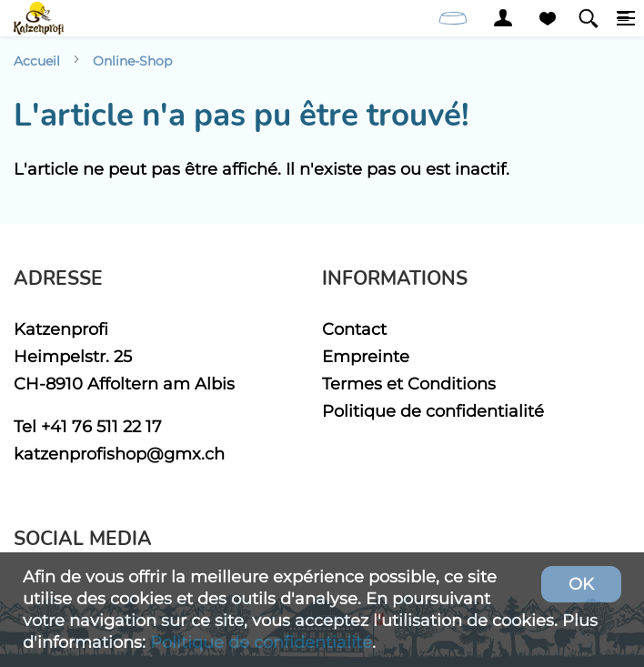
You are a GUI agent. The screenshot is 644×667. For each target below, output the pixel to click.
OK (581, 584)
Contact (354, 329)
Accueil (37, 61)
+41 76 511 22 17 (101, 426)
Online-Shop (132, 61)
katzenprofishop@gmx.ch (119, 454)
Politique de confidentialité (433, 411)
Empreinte (366, 356)
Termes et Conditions (409, 384)
